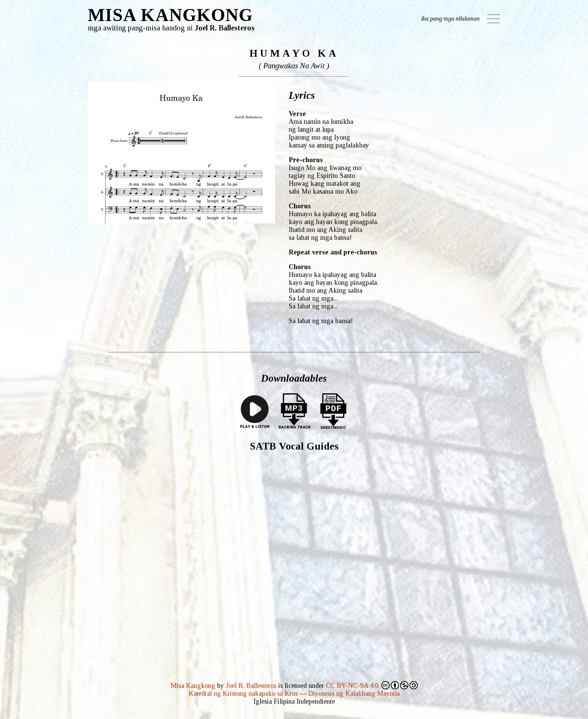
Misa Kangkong (193, 686)
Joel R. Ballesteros (251, 686)
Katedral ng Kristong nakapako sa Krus (243, 693)
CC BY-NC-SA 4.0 (372, 685)
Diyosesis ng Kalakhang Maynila (354, 693)
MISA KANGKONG (170, 15)
